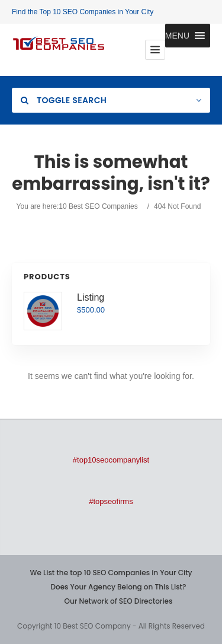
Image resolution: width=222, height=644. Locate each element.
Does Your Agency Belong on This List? (119, 587)
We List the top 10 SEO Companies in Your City (111, 573)
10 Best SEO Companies (98, 206)
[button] (177, 36)
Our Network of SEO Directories (119, 601)
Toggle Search (64, 100)
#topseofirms (111, 501)
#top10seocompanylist (111, 460)
